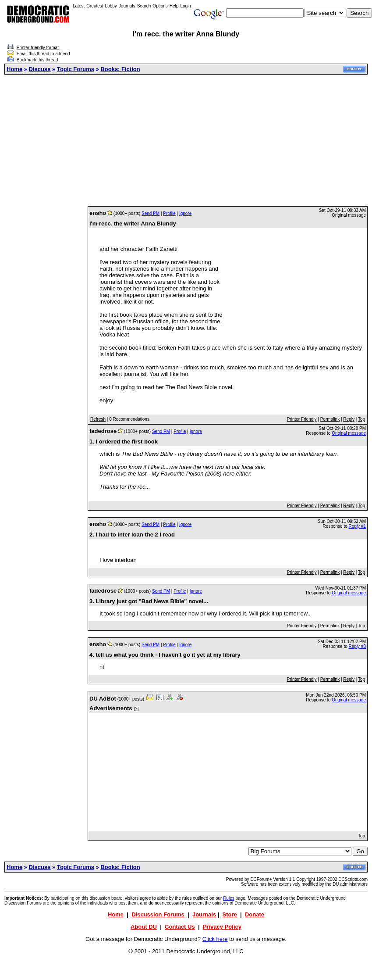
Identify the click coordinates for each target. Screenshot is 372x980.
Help (174, 6)
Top (361, 419)
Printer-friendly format (38, 48)
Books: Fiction (120, 69)
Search (144, 6)
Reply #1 (357, 526)
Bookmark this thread (37, 60)
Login (185, 6)
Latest (79, 6)
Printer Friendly (302, 419)
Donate (255, 914)
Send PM (151, 213)
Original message (349, 433)
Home (14, 69)
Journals (127, 6)
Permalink (330, 419)
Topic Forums (76, 69)
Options (160, 6)
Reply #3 (357, 646)
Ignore (185, 213)
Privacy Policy (222, 927)
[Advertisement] (186, 140)
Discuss (40, 69)
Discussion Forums (158, 914)
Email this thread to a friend (43, 54)
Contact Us (180, 927)
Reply (349, 419)
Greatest (95, 6)
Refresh (98, 419)
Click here (215, 939)
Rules (229, 898)
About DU (144, 927)
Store (230, 914)
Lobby (111, 6)
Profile (169, 213)
